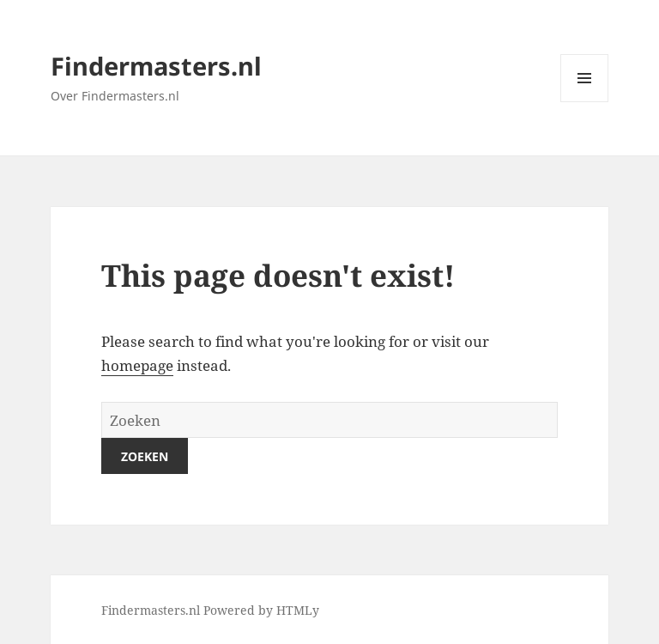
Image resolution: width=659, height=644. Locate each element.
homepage (137, 365)
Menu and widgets (585, 102)
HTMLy (298, 610)
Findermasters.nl (156, 66)
